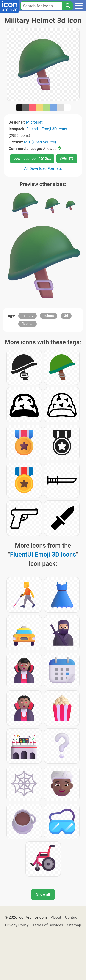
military (28, 316)
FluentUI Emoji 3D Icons (47, 129)
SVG (66, 159)
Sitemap (74, 925)
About (56, 917)
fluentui (28, 324)
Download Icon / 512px (32, 159)
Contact (72, 917)
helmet (49, 316)
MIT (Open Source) (40, 142)
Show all (43, 894)
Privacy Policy (17, 925)
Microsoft (34, 122)
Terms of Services (48, 925)
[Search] (68, 6)
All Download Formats (43, 168)
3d (66, 316)
